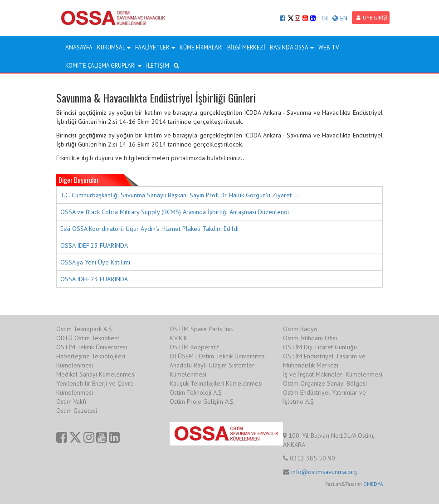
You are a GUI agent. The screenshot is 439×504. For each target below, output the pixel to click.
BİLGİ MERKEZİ (246, 47)
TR (324, 18)
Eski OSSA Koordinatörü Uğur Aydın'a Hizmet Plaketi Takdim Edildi (149, 229)
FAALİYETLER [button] (155, 47)
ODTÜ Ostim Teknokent (88, 338)
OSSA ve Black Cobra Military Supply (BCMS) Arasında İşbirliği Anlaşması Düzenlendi (175, 212)
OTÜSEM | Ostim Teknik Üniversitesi (218, 356)
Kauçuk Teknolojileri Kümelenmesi (216, 383)
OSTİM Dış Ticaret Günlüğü (320, 347)
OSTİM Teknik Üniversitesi (92, 347)
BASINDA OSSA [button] (292, 47)
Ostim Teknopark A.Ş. (85, 329)
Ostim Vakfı (71, 401)
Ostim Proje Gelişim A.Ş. (202, 401)
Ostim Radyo (300, 329)
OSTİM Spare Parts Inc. (201, 329)
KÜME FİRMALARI (201, 47)
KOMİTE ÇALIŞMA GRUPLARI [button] (103, 66)
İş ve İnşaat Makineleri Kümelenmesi (333, 374)
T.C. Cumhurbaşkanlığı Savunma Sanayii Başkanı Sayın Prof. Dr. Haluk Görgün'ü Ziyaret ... (179, 195)
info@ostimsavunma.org (324, 472)
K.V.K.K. (179, 338)
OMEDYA (373, 484)
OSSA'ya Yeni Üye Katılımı (95, 262)
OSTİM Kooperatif (194, 347)
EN (340, 18)
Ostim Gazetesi (77, 411)
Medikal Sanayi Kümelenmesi (96, 374)
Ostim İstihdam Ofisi (310, 338)
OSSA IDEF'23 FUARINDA (94, 245)
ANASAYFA (79, 47)
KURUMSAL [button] (114, 47)
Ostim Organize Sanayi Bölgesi (325, 383)
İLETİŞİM (158, 66)
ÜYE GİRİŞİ (372, 17)
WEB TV (329, 47)
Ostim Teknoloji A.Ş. (196, 392)
